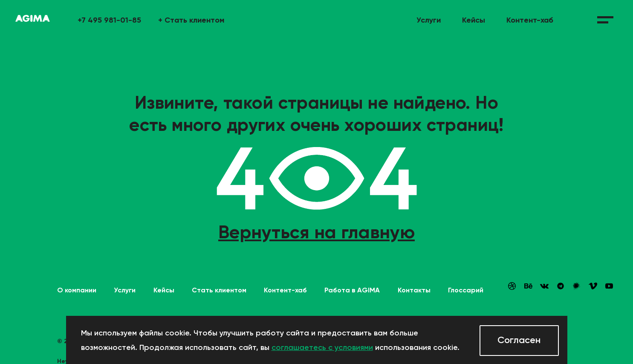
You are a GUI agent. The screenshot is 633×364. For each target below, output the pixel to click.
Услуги (429, 20)
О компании (77, 290)
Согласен (519, 340)
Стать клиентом (191, 20)
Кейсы (474, 20)
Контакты (414, 290)
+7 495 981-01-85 (109, 20)
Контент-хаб (530, 20)
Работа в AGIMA (352, 290)
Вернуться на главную (316, 232)
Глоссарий (466, 290)
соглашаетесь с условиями (322, 347)
